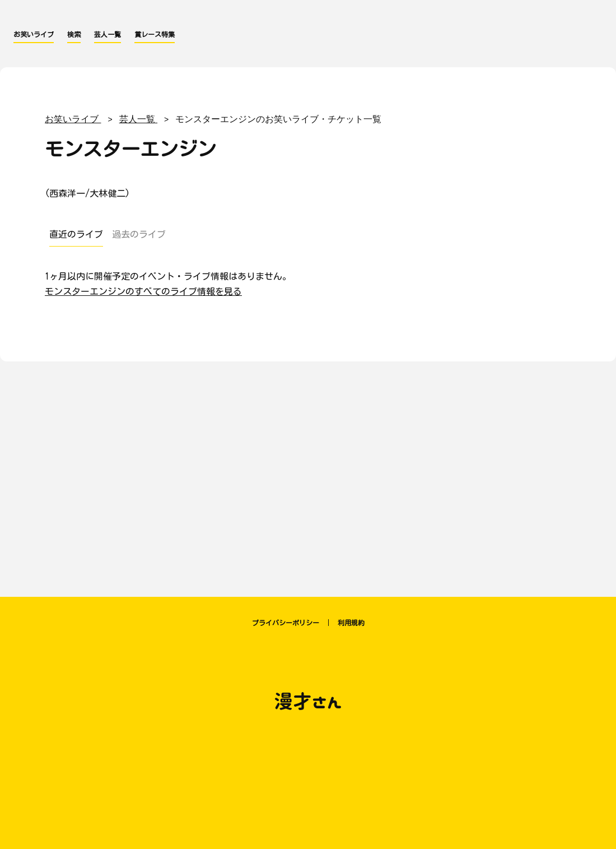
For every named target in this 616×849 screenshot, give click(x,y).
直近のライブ (76, 234)
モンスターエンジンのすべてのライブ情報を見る (143, 291)
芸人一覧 (108, 34)
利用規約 (351, 623)
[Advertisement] (308, 474)
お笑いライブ (34, 34)
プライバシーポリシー (286, 623)
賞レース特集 (155, 34)
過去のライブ (139, 234)
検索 (74, 34)
